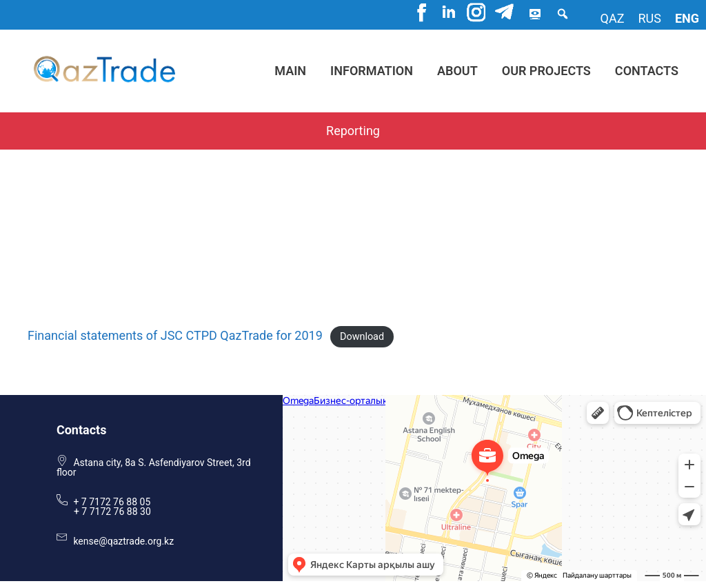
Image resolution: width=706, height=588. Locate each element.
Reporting (353, 131)
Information (372, 71)
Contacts (647, 71)
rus (649, 18)
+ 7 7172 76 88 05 (112, 502)
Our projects (546, 71)
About (457, 71)
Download (362, 337)
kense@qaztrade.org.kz (123, 541)
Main (290, 71)
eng (687, 18)
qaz (613, 18)
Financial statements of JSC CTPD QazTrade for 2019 (175, 335)
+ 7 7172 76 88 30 (112, 511)
